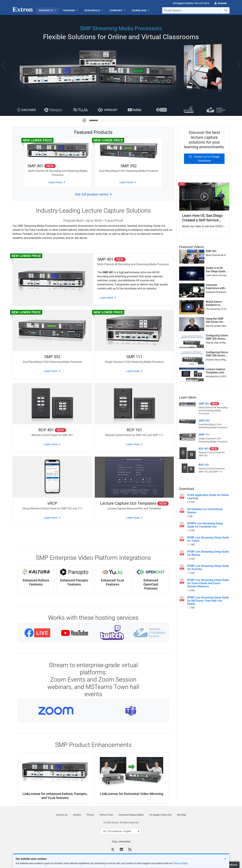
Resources (93, 10)
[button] (221, 3)
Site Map (182, 815)
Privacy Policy (180, 863)
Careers (77, 815)
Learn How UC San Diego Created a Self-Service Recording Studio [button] (202, 218)
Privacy (90, 815)
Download (140, 10)
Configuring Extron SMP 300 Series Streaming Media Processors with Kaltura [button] (217, 337)
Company (116, 10)
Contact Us (62, 815)
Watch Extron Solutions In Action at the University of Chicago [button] (214, 303)
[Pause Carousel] (84, 120)
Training (69, 10)
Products (46, 10)
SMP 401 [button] (211, 251)
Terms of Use (106, 815)
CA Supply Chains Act (160, 815)
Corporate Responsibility (131, 815)
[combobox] (196, 10)
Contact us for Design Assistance (204, 159)
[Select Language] (121, 831)
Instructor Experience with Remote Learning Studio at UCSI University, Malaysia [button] (216, 287)
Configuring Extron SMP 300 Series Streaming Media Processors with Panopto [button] (217, 354)
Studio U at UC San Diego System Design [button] (217, 270)
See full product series (92, 194)
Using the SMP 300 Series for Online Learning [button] (215, 320)
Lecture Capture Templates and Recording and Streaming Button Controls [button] (216, 371)
